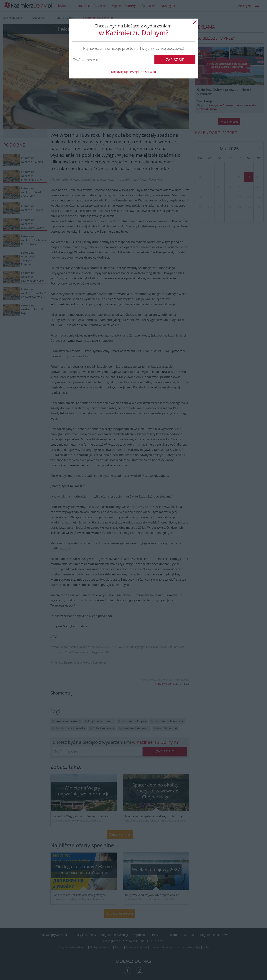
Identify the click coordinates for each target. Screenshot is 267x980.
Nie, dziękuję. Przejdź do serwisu (133, 72)
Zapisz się (175, 60)
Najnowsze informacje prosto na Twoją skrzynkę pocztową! (133, 48)
